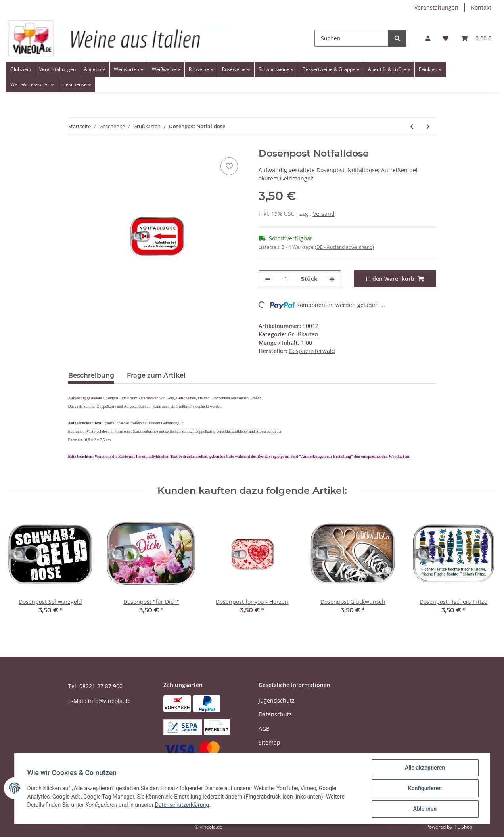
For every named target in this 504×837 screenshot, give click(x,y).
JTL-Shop (463, 827)
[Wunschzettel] (446, 38)
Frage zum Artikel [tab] (156, 375)
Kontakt (481, 7)
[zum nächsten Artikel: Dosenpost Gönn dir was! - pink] (428, 126)
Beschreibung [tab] (91, 375)
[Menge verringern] (268, 279)
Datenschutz (275, 714)
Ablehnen (425, 809)
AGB (264, 729)
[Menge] (286, 279)
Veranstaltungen (436, 7)
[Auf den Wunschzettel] (229, 166)
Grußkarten (303, 334)
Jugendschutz (277, 700)
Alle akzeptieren (425, 768)
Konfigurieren (425, 788)
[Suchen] (352, 38)
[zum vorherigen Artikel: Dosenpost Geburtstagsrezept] (412, 126)
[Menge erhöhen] (332, 279)
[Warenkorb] (476, 38)
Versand (324, 214)
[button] (428, 38)
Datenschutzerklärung (182, 805)
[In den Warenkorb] (395, 279)
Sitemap (269, 742)
